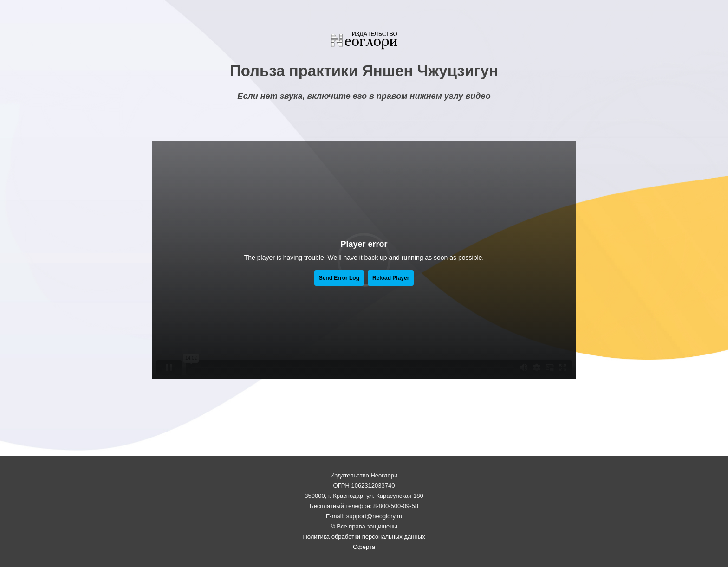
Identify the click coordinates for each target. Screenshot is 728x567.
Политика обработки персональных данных (364, 537)
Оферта (364, 547)
